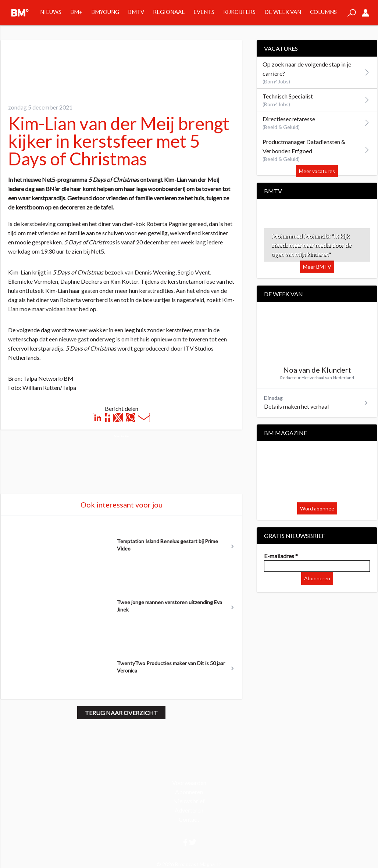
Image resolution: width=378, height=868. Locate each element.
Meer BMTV (317, 267)
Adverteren (189, 810)
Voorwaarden (189, 783)
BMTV (136, 12)
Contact (189, 819)
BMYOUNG (105, 12)
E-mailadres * (281, 556)
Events (204, 12)
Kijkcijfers (239, 12)
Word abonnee (317, 508)
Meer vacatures (317, 171)
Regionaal (169, 12)
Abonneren (317, 578)
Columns (323, 12)
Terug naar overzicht (121, 713)
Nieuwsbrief (189, 801)
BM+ (76, 12)
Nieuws (51, 12)
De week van (283, 12)
